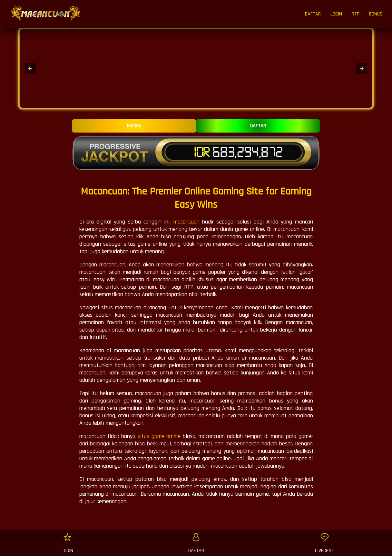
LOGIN (336, 14)
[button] (30, 68)
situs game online (159, 436)
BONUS (376, 14)
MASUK (134, 126)
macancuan (186, 222)
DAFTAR (313, 14)
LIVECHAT (324, 551)
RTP (356, 14)
